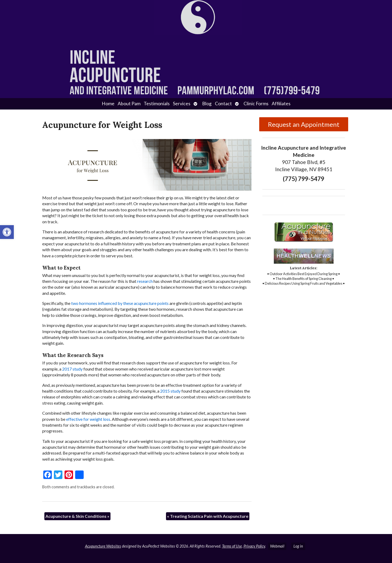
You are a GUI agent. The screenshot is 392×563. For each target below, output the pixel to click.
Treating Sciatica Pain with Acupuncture (208, 516)
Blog (207, 104)
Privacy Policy (254, 546)
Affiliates (281, 104)
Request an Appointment (304, 124)
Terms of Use (232, 546)
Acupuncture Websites (103, 546)
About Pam (129, 104)
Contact (223, 104)
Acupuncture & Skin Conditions (77, 516)
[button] (7, 232)
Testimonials (157, 104)
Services (182, 104)
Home (108, 104)
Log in (298, 546)
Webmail (277, 546)
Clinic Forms (256, 104)
